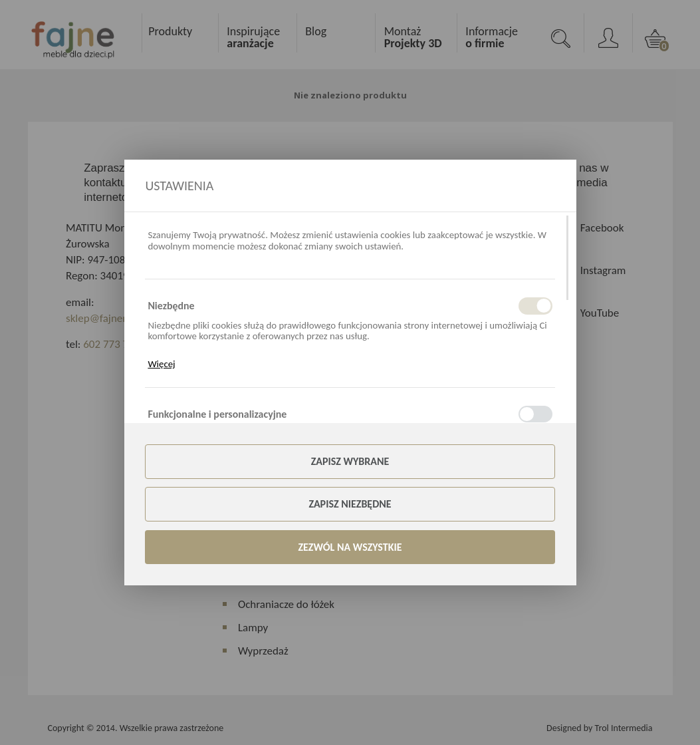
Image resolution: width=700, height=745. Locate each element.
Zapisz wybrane (350, 461)
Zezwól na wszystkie (350, 547)
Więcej (161, 364)
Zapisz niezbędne (350, 504)
